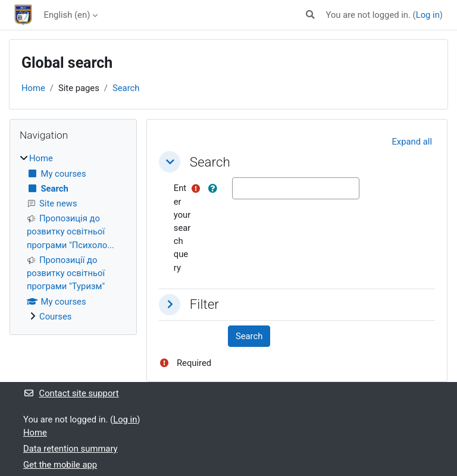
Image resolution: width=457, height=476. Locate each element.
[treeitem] (73, 237)
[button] (310, 15)
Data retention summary (71, 449)
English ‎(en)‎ (67, 15)
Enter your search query (182, 228)
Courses (55, 317)
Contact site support (71, 393)
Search (126, 88)
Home (33, 88)
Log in (428, 15)
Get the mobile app (60, 465)
